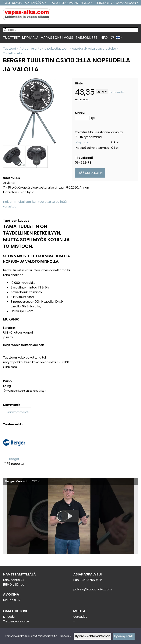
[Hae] (70, 30)
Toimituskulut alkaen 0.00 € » (25, 3)
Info (104, 38)
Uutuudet (80, 617)
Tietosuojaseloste (16, 621)
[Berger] (14, 451)
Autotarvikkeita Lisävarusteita (95, 49)
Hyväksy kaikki (124, 636)
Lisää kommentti (17, 412)
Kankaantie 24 (14, 580)
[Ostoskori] (112, 38)
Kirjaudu (9, 617)
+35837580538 (91, 580)
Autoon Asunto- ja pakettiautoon (45, 49)
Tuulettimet (13, 53)
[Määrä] (82, 118)
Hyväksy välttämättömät (92, 636)
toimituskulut (117, 92)
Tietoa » (65, 636)
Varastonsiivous (57, 38)
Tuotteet (11, 38)
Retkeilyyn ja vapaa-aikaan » (117, 3)
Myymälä (30, 38)
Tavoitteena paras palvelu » (71, 3)
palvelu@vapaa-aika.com (92, 589)
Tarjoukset (87, 38)
